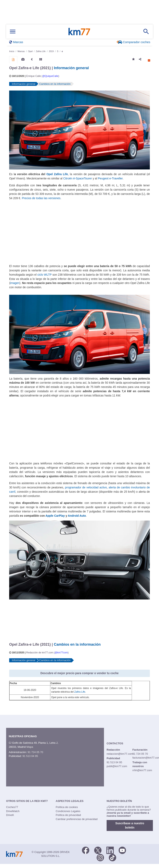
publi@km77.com (117, 766)
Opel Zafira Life (57, 174)
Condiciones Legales (68, 811)
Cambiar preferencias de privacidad (77, 819)
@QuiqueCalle (50, 76)
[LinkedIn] (110, 850)
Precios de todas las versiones (41, 198)
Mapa (30, 747)
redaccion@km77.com (120, 754)
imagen (15, 283)
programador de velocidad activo (86, 487)
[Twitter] (98, 850)
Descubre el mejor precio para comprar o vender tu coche (79, 673)
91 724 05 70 (35, 752)
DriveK (10, 815)
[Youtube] (122, 850)
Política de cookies (67, 807)
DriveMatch (13, 811)
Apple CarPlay (55, 516)
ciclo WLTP (44, 275)
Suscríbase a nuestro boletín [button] (130, 825)
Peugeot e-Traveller (110, 178)
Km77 (79, 32)
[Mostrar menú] (13, 32)
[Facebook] (86, 850)
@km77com (61, 653)
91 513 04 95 (30, 756)
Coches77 (12, 807)
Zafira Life (80, 692)
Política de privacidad (68, 815)
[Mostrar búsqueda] (146, 32)
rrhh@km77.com (142, 770)
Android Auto (77, 516)
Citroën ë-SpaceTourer (78, 178)
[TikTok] (113, 857)
